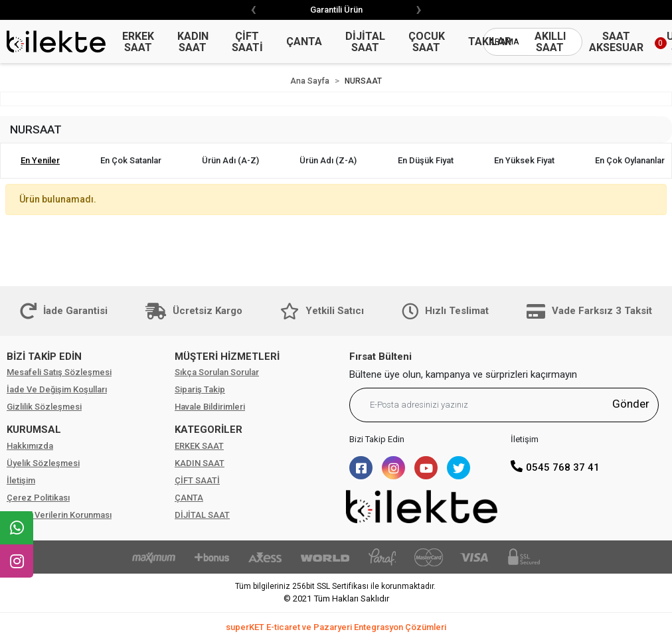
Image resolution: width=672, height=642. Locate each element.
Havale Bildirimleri (210, 407)
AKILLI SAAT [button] (550, 42)
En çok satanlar (131, 160)
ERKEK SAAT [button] (138, 42)
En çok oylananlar (630, 160)
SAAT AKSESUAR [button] (616, 42)
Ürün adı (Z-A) (328, 160)
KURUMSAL (34, 430)
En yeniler (40, 160)
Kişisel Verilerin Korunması (59, 515)
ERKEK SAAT (199, 446)
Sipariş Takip (200, 389)
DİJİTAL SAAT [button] (365, 42)
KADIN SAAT (200, 463)
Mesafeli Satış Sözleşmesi (59, 372)
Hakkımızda (30, 446)
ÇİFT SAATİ (197, 480)
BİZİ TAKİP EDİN (44, 357)
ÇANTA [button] (304, 41)
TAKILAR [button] (490, 41)
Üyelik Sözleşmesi (43, 463)
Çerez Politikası (38, 498)
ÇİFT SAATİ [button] (247, 42)
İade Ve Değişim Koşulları (57, 389)
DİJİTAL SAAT (202, 515)
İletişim (21, 480)
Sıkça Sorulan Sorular (217, 372)
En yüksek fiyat (524, 160)
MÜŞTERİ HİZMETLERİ (227, 357)
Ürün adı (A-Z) (230, 160)
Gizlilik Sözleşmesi (44, 407)
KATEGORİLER (209, 430)
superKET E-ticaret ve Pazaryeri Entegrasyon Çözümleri (336, 627)
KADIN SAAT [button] (193, 42)
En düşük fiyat (426, 160)
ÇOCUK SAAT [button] (427, 42)
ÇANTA (189, 498)
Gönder (631, 404)
